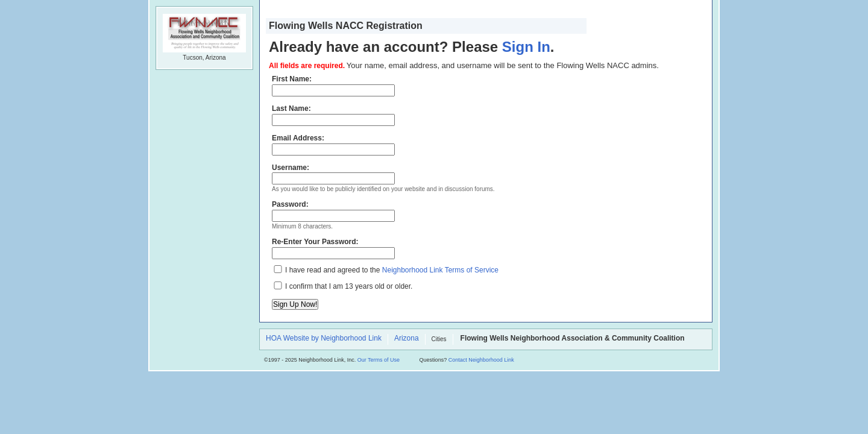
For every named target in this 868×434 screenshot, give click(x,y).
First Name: (333, 86)
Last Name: (333, 115)
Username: (333, 174)
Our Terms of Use (379, 360)
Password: (333, 211)
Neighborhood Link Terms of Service (440, 270)
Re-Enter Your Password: (333, 248)
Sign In (526, 47)
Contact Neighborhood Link (481, 360)
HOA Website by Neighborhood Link (324, 339)
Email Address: (333, 145)
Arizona (407, 339)
